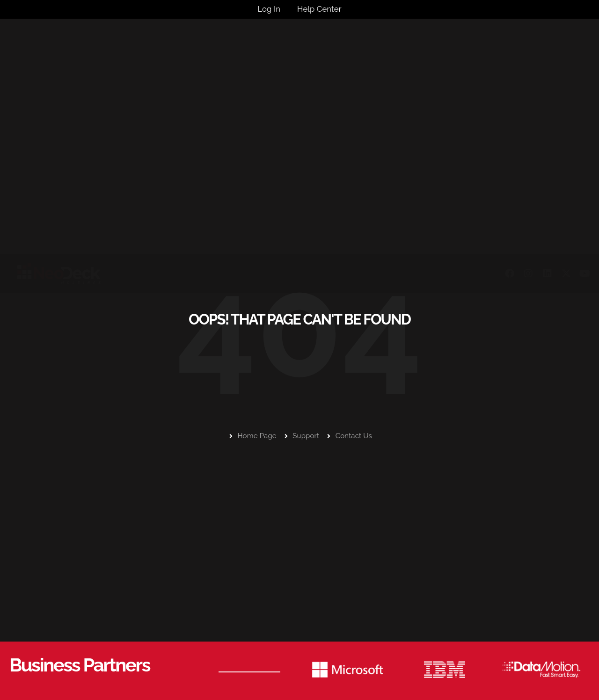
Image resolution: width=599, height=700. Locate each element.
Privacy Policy (551, 683)
